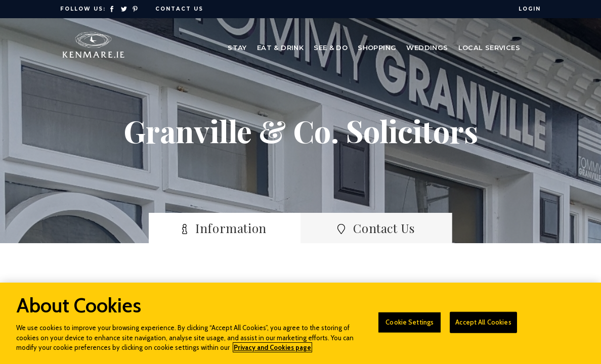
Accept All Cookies (483, 328)
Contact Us (179, 9)
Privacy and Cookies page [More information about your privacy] (272, 353)
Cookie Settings (410, 328)
